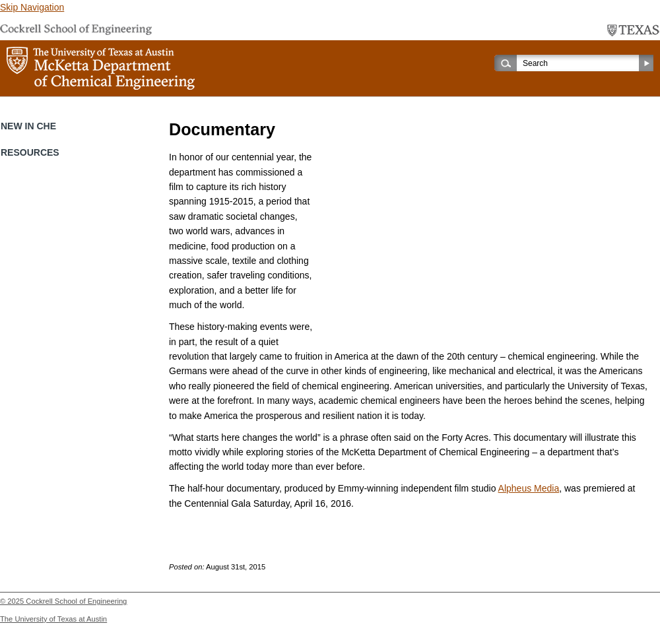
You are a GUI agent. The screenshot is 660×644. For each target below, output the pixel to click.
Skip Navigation (32, 7)
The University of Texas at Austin (53, 619)
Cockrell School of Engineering (76, 601)
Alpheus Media (529, 488)
